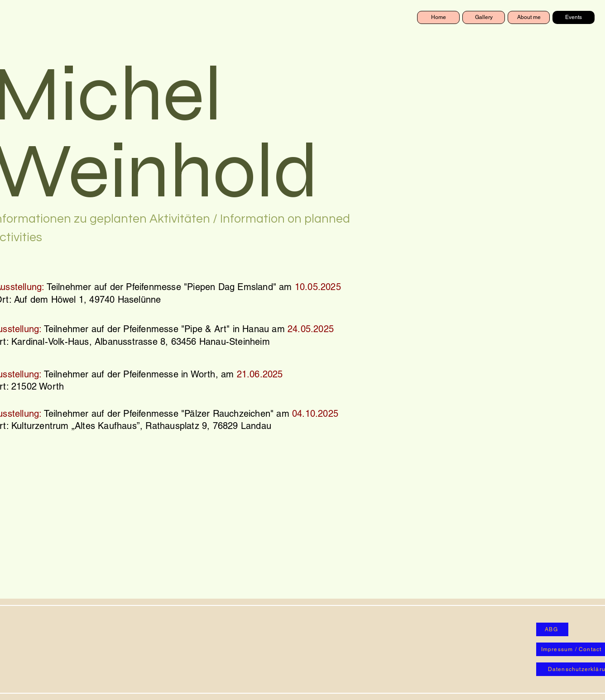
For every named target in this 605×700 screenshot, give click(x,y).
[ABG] (552, 629)
